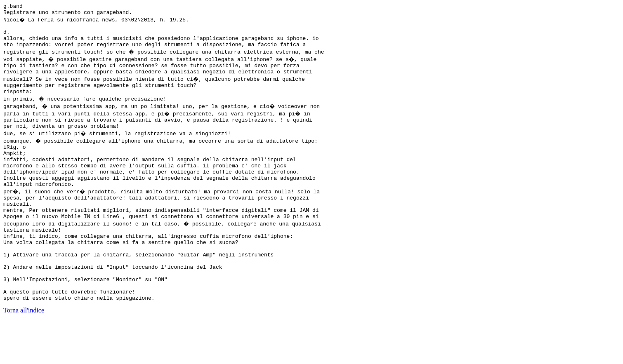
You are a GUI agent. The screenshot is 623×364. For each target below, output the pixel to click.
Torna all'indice (24, 353)
